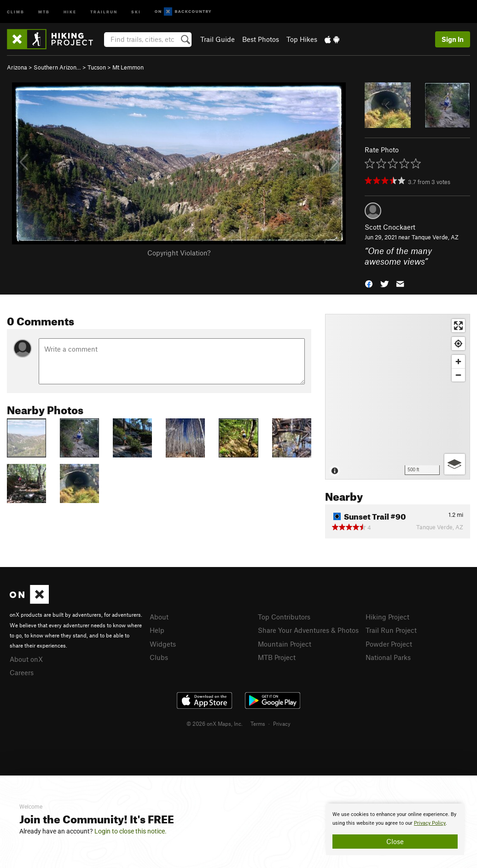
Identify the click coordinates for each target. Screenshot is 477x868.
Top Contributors (284, 617)
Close (395, 841)
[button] (369, 283)
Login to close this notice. (131, 831)
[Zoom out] (458, 375)
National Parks (388, 657)
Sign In (453, 39)
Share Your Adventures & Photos (308, 630)
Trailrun (104, 11)
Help (157, 630)
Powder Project (389, 644)
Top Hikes (302, 39)
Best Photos (261, 39)
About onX (26, 659)
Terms (258, 723)
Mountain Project (285, 644)
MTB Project (277, 657)
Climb (16, 11)
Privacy (282, 723)
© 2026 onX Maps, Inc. (215, 723)
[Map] (398, 397)
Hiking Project (387, 617)
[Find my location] (458, 344)
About (159, 617)
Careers (22, 672)
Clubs (159, 657)
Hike (70, 11)
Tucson (97, 67)
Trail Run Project (391, 630)
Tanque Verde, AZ (435, 237)
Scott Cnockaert (390, 227)
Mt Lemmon (128, 67)
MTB (44, 11)
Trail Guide (218, 39)
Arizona (17, 67)
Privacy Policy (430, 823)
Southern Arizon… (57, 67)
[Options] (455, 464)
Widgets (163, 644)
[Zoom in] (458, 362)
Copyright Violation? (179, 253)
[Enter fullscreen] (458, 326)
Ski (136, 11)
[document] (395, 829)
